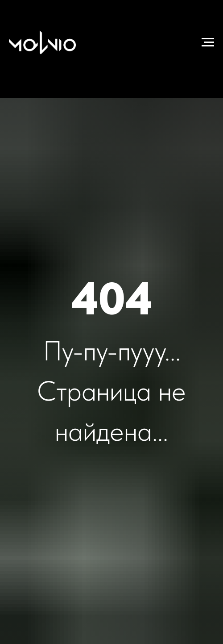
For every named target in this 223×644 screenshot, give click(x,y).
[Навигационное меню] (208, 42)
